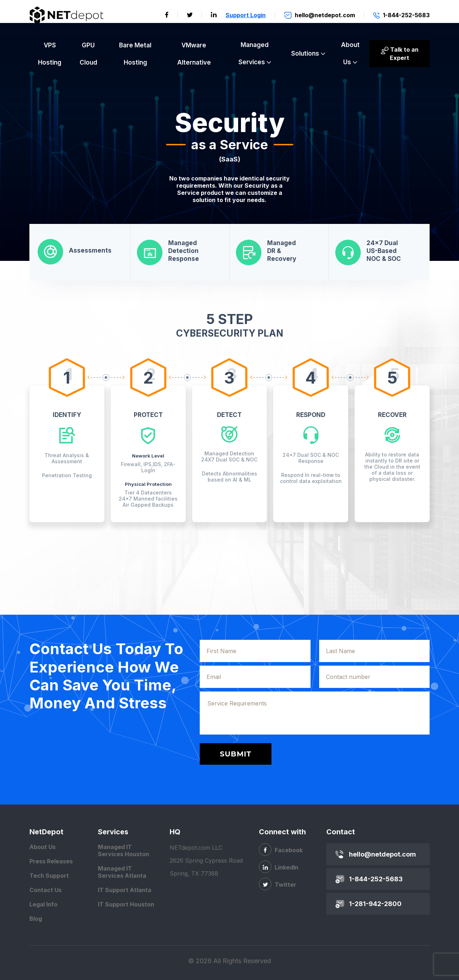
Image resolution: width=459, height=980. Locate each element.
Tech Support (49, 876)
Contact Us (46, 890)
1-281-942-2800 (375, 904)
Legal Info (43, 904)
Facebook (281, 850)
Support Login (246, 15)
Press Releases (51, 861)
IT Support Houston (126, 904)
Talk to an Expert (399, 53)
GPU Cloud (88, 54)
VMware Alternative (194, 54)
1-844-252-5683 (376, 879)
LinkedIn (279, 867)
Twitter (278, 884)
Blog (36, 919)
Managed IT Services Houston (124, 850)
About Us (350, 53)
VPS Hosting (50, 54)
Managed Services (254, 53)
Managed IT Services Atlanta (122, 872)
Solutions (305, 53)
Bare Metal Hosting (135, 54)
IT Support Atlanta (125, 890)
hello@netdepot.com (382, 854)
